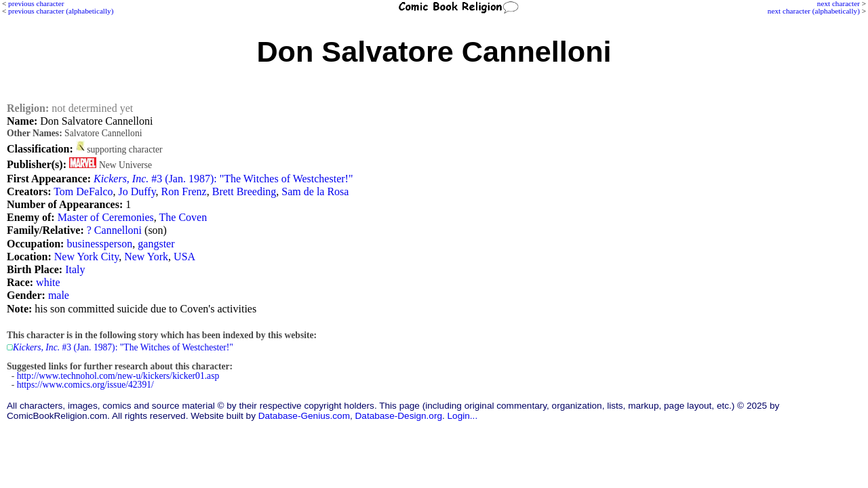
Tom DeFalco (83, 191)
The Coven (183, 217)
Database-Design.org (399, 416)
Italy (75, 269)
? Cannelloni (114, 230)
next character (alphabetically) (814, 11)
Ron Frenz (184, 191)
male (59, 295)
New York (146, 257)
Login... (463, 416)
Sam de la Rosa (315, 191)
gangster (156, 244)
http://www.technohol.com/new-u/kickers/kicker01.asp (118, 376)
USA (184, 257)
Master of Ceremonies (106, 217)
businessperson (99, 244)
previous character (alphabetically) (61, 11)
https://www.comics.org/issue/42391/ (85, 385)
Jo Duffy (137, 191)
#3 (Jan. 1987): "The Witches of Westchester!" (223, 179)
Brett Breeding (244, 191)
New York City (86, 257)
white (48, 282)
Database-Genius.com (304, 416)
